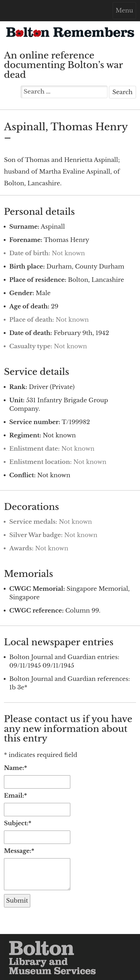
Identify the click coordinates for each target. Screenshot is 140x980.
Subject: (18, 823)
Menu (126, 12)
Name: (16, 768)
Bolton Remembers (70, 35)
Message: (19, 851)
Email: (16, 796)
